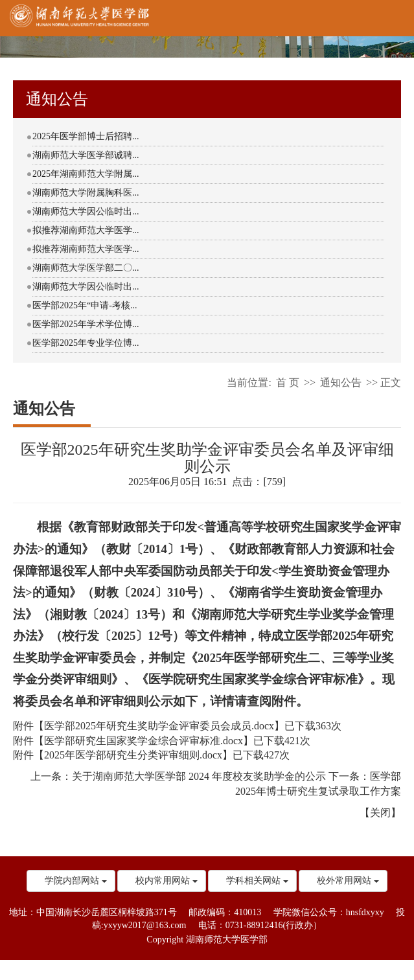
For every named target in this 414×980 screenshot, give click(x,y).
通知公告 (341, 382)
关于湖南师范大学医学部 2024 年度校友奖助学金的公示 (199, 776)
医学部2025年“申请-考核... (85, 305)
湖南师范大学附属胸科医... (86, 193)
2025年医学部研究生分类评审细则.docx (133, 755)
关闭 (380, 813)
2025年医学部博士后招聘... (86, 136)
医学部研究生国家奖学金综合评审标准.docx (144, 741)
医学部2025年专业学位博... (86, 343)
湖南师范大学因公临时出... (86, 211)
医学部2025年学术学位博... (86, 324)
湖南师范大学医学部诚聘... (86, 155)
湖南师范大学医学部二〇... (86, 268)
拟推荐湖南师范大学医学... (86, 230)
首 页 (288, 382)
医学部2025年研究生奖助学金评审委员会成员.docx (159, 726)
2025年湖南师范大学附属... (86, 174)
